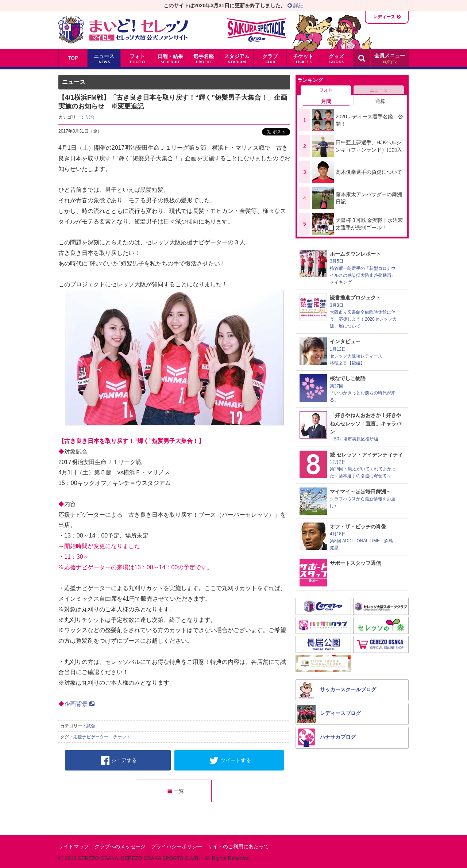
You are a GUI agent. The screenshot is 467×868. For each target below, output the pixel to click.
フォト (326, 90)
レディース (384, 17)
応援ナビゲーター (91, 737)
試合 (90, 117)
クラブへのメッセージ (120, 846)
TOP (73, 58)
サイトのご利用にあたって (238, 846)
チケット (122, 737)
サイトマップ (74, 846)
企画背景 (79, 704)
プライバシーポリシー (177, 846)
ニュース (379, 90)
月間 (326, 101)
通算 (380, 101)
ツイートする (230, 761)
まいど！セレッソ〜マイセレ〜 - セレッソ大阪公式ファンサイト (123, 30)
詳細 (296, 5)
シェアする (119, 761)
